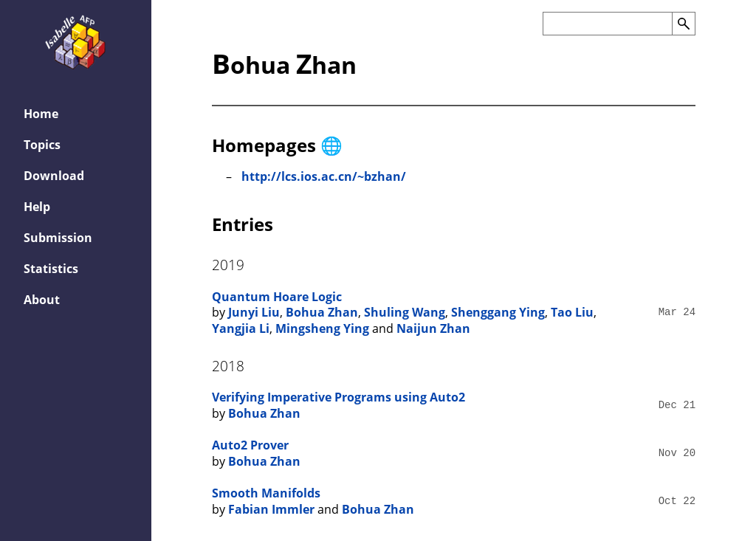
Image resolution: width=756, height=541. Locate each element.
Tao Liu (572, 312)
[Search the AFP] (607, 24)
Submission (58, 238)
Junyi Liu (254, 312)
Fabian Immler (271, 509)
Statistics (51, 269)
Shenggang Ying (498, 312)
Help (37, 207)
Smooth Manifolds (266, 493)
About (42, 300)
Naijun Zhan (433, 328)
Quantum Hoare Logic (277, 297)
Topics (42, 145)
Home (41, 114)
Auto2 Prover (250, 445)
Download (54, 176)
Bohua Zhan (322, 312)
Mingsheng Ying (322, 328)
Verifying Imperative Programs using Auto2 (339, 397)
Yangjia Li (241, 328)
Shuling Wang (405, 312)
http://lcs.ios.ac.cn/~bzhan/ (324, 176)
